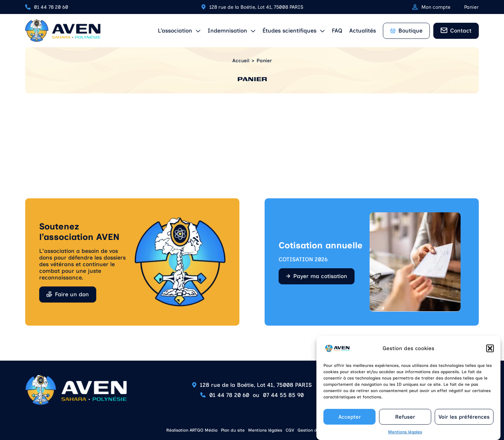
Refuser (405, 421)
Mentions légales (405, 437)
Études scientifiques (289, 31)
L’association (175, 31)
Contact (461, 31)
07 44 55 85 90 (283, 395)
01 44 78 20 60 (51, 7)
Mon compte (431, 7)
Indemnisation (227, 31)
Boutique (406, 31)
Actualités (363, 31)
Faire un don (72, 294)
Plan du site (233, 430)
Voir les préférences (464, 421)
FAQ (337, 31)
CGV (290, 430)
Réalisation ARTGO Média (192, 430)
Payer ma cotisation (320, 276)
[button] (490, 353)
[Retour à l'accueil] (63, 31)
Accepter (350, 421)
